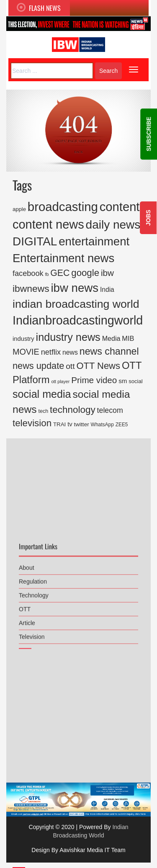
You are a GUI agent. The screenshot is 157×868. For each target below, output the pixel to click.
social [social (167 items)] (135, 381)
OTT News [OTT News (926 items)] (98, 366)
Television (32, 631)
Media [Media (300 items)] (111, 338)
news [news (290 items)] (70, 352)
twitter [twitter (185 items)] (82, 424)
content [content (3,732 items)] (120, 207)
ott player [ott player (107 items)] (60, 381)
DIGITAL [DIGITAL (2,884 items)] (35, 241)
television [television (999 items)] (32, 423)
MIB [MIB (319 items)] (128, 338)
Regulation (33, 576)
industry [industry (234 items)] (23, 339)
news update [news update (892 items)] (38, 366)
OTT (25, 603)
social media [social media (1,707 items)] (42, 394)
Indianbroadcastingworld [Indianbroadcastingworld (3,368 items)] (78, 320)
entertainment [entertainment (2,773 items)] (94, 241)
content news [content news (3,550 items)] (48, 224)
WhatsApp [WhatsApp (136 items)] (102, 425)
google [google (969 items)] (85, 273)
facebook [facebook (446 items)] (28, 273)
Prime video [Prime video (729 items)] (94, 380)
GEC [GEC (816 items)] (60, 273)
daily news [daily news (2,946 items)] (113, 225)
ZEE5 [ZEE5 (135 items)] (122, 425)
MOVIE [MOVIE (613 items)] (26, 352)
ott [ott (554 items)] (70, 366)
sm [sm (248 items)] (123, 381)
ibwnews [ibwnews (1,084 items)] (31, 288)
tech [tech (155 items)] (43, 411)
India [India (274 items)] (107, 290)
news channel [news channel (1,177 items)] (109, 351)
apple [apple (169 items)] (19, 209)
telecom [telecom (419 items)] (110, 410)
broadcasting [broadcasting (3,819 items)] (63, 207)
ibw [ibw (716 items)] (107, 273)
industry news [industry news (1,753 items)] (68, 337)
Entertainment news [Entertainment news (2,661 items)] (63, 258)
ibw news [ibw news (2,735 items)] (75, 288)
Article (27, 617)
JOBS (148, 218)
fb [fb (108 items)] (47, 274)
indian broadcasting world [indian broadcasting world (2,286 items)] (76, 304)
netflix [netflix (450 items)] (51, 352)
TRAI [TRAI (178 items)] (59, 424)
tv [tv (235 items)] (70, 424)
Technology (34, 590)
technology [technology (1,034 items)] (73, 410)
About (27, 562)
